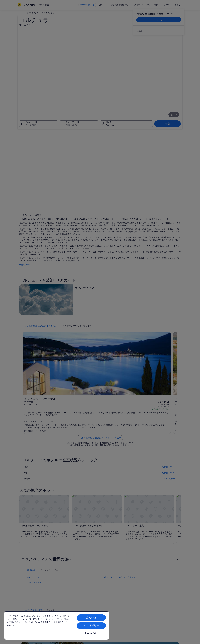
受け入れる (91, 618)
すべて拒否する (91, 625)
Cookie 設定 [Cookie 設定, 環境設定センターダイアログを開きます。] (91, 633)
